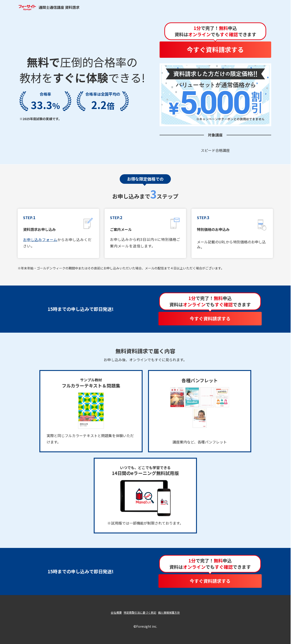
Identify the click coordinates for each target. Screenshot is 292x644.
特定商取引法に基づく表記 (140, 613)
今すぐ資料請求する (215, 49)
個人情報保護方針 (169, 613)
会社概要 (116, 613)
